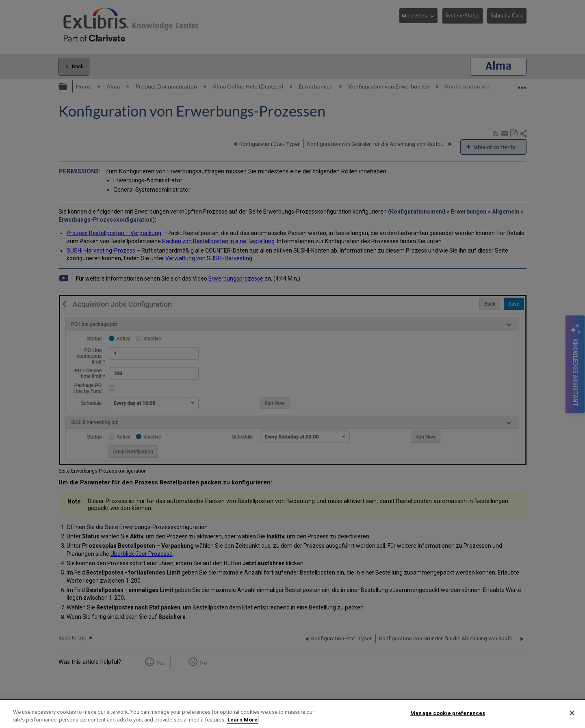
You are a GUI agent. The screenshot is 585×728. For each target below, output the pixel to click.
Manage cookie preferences (448, 713)
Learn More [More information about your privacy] (243, 720)
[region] (292, 714)
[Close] (572, 713)
